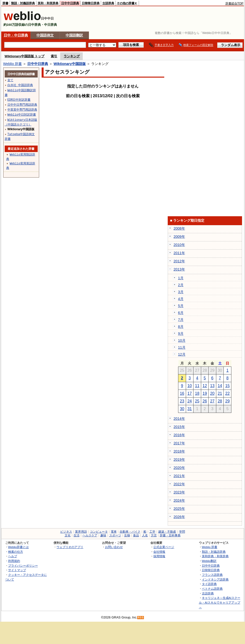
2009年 (179, 237)
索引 (54, 56)
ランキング (72, 56)
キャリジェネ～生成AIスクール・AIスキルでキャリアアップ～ (220, 602)
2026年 (179, 517)
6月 (181, 313)
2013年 (179, 269)
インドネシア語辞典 (215, 579)
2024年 (179, 500)
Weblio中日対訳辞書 (22, 114)
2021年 (179, 476)
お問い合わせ (114, 547)
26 (205, 401)
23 (182, 401)
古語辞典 (108, 3)
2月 (181, 285)
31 (190, 409)
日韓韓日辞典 (91, 3)
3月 (181, 292)
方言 (154, 535)
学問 (182, 532)
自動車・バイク (130, 532)
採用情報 (159, 556)
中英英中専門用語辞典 (22, 109)
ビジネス (66, 532)
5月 (181, 306)
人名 (145, 535)
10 (190, 386)
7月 (181, 320)
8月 (181, 327)
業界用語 (81, 532)
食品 (136, 535)
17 (190, 393)
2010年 (179, 245)
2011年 (179, 253)
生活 (77, 535)
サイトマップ (17, 570)
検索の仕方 (16, 552)
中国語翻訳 (74, 35)
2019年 (179, 460)
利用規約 (14, 561)
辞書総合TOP (234, 3)
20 (212, 393)
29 (227, 401)
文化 (68, 535)
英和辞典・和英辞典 (215, 556)
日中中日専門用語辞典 (22, 105)
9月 (181, 334)
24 (190, 401)
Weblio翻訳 (209, 561)
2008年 (179, 228)
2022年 (179, 484)
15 (227, 386)
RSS (141, 618)
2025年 (179, 509)
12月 (182, 354)
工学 (152, 532)
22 (227, 393)
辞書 (5, 3)
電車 (114, 532)
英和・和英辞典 (48, 3)
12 (205, 386)
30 (182, 409)
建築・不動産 (167, 532)
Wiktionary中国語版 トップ (25, 56)
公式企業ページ (164, 547)
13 (212, 386)
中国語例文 (45, 35)
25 (197, 401)
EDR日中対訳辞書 (19, 100)
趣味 (103, 535)
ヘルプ (13, 556)
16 (182, 393)
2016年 (179, 435)
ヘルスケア (90, 535)
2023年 (179, 492)
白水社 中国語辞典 (20, 85)
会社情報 (159, 552)
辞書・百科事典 (170, 535)
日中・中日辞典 (16, 35)
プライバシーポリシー (23, 566)
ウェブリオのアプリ (70, 547)
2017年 (179, 443)
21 (220, 393)
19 (205, 393)
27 (212, 401)
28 (220, 401)
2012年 (179, 261)
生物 (127, 535)
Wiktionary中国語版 (69, 64)
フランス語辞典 (212, 575)
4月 (181, 299)
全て (10, 80)
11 (197, 386)
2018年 (179, 451)
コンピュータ (99, 532)
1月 (181, 278)
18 (197, 393)
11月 (182, 347)
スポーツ (115, 535)
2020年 (179, 468)
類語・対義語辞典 (23, 3)
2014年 (179, 419)
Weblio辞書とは (18, 547)
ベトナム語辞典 (212, 589)
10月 (182, 340)
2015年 (179, 427)
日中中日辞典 (70, 3)
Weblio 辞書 (13, 64)
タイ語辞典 (209, 584)
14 (220, 386)
